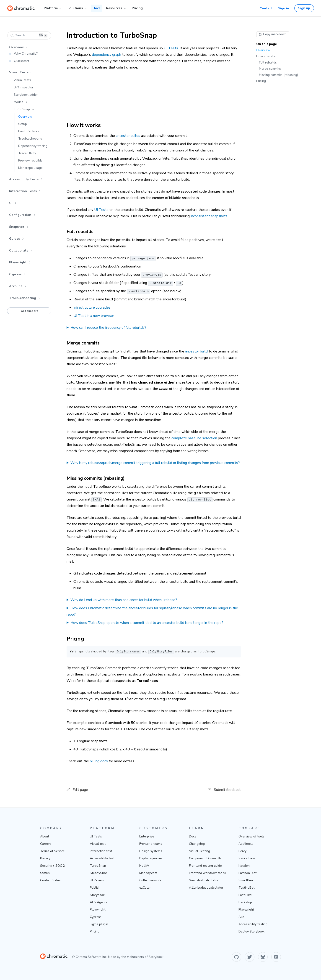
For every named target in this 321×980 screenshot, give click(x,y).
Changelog (197, 844)
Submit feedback (224, 790)
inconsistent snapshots (209, 216)
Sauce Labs (247, 858)
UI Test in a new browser (94, 316)
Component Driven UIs (205, 858)
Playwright (20, 262)
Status (45, 873)
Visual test (98, 844)
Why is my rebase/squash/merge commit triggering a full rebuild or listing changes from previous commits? (155, 463)
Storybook (97, 895)
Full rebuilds (268, 62)
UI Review (97, 880)
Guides (17, 239)
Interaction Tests (25, 191)
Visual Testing (199, 851)
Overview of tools (251, 836)
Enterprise (147, 836)
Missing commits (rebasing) (278, 75)
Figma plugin (99, 924)
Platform (53, 8)
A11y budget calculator (206, 888)
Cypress (17, 274)
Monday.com (148, 873)
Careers (46, 844)
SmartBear (246, 880)
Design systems (151, 851)
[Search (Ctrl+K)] (29, 35)
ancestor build (196, 351)
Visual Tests (21, 72)
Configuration (22, 215)
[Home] (21, 8)
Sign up (304, 8)
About (45, 836)
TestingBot (246, 888)
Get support (29, 311)
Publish (95, 888)
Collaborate (21, 250)
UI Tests (171, 48)
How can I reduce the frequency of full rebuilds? (108, 328)
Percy (242, 851)
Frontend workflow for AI (207, 873)
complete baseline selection (194, 438)
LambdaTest (247, 873)
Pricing (137, 8)
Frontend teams (151, 844)
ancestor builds (128, 136)
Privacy (45, 858)
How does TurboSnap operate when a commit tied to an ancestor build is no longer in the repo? (147, 623)
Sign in (284, 8)
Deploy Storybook (251, 931)
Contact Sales (50, 880)
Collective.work (150, 880)
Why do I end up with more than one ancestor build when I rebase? (124, 600)
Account (18, 286)
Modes (21, 102)
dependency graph (106, 55)
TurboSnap (24, 109)
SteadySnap (99, 873)
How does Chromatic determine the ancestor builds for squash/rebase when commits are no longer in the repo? (152, 611)
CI (13, 203)
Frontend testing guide (205, 866)
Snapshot (19, 227)
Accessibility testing (253, 924)
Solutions (77, 8)
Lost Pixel (245, 895)
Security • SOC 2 (52, 866)
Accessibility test (102, 858)
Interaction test (101, 851)
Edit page (77, 790)
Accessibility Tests (26, 179)
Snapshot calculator (204, 880)
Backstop (245, 902)
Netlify (144, 866)
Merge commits (270, 69)
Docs (96, 8)
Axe (241, 917)
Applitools (246, 844)
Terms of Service (52, 851)
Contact (266, 8)
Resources (116, 8)
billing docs (99, 761)
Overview (18, 47)
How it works (266, 56)
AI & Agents (99, 902)
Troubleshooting (25, 298)
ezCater (145, 888)
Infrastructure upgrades (92, 307)
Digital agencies (151, 858)
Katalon (244, 866)
